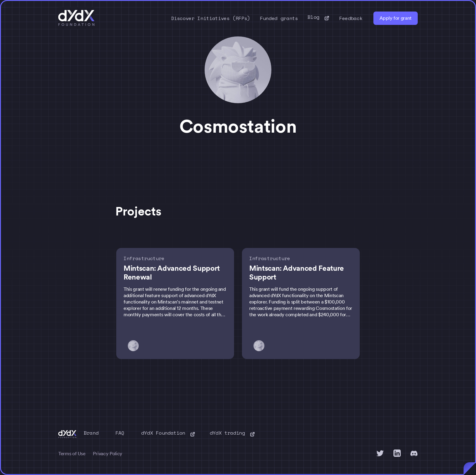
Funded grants (279, 18)
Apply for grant (396, 18)
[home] (76, 18)
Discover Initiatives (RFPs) (211, 18)
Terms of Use (72, 454)
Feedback (351, 18)
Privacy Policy (108, 454)
